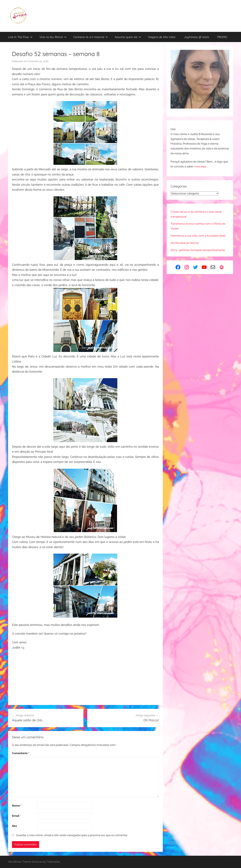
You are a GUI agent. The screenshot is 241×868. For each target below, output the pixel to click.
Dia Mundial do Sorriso (185, 243)
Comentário (21, 753)
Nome (17, 806)
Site (14, 826)
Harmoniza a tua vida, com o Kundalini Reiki (198, 236)
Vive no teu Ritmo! (53, 37)
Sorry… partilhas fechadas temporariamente (198, 250)
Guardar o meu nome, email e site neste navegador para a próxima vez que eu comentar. (72, 835)
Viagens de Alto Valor (162, 37)
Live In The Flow (20, 37)
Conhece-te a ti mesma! (91, 37)
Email (16, 816)
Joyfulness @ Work (196, 37)
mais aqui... (201, 166)
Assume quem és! (128, 37)
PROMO (222, 37)
